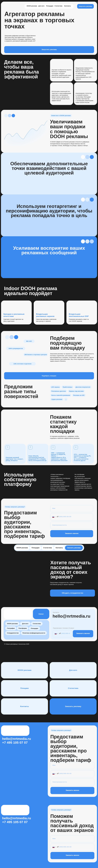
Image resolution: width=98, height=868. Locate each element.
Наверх (41, 614)
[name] (72, 509)
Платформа (23, 628)
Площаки (24, 688)
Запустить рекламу (85, 6)
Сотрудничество (13, 633)
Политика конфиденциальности (34, 633)
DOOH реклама (32, 6)
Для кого (41, 6)
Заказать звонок (72, 534)
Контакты (68, 6)
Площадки (50, 6)
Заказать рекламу (74, 548)
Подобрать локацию (49, 376)
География (11, 628)
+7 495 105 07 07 (15, 743)
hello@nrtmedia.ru (72, 616)
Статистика (58, 6)
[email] (72, 525)
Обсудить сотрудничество (72, 593)
